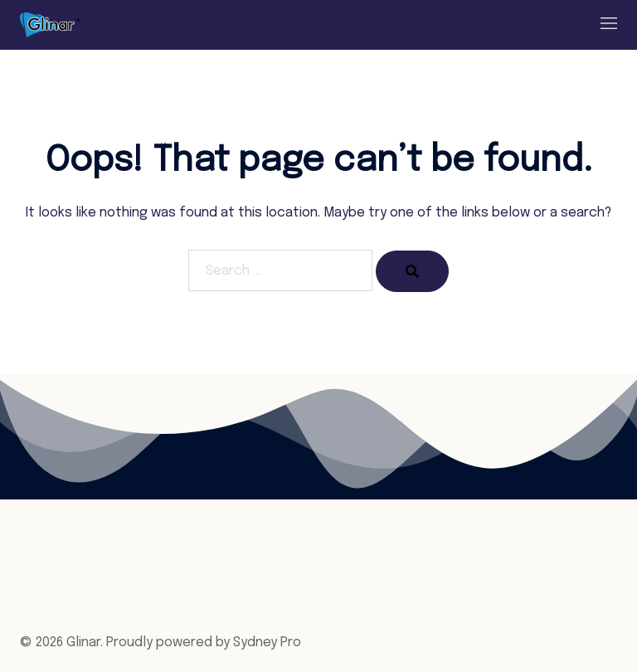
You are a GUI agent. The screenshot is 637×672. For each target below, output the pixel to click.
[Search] (412, 271)
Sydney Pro (267, 643)
